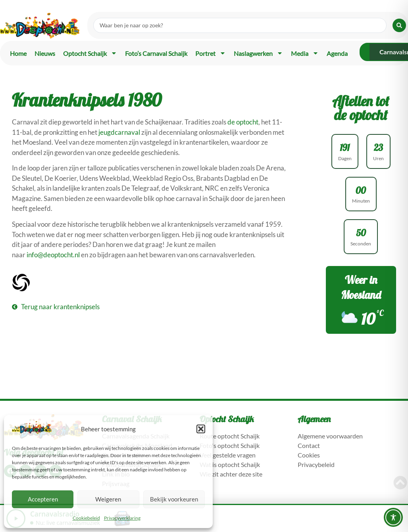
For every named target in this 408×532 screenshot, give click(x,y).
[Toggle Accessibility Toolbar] (393, 517)
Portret (211, 53)
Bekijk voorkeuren (174, 499)
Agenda (337, 53)
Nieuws (45, 53)
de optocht (243, 122)
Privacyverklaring (122, 518)
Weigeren (108, 499)
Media (305, 53)
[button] (201, 429)
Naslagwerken (258, 53)
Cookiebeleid (86, 518)
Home (18, 53)
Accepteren (43, 499)
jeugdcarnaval (119, 132)
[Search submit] (399, 25)
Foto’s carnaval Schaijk (156, 53)
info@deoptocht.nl (53, 255)
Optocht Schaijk (90, 53)
